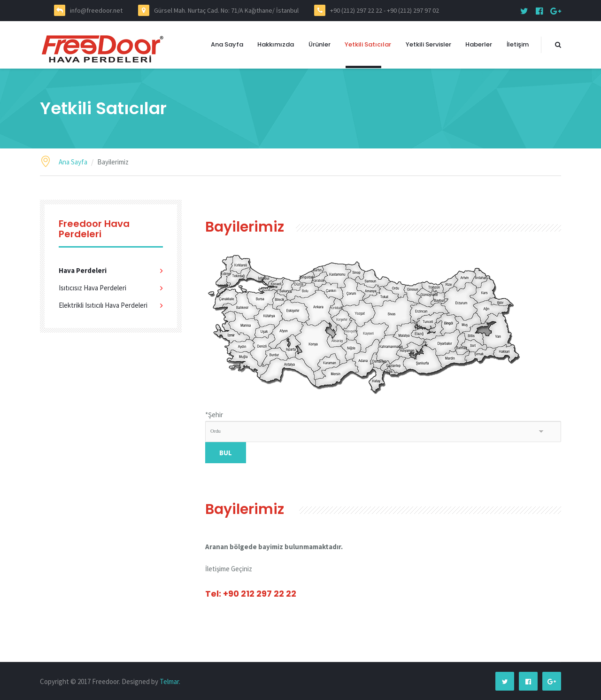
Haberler (479, 44)
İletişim (518, 44)
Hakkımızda (276, 44)
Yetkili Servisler (428, 44)
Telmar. (170, 681)
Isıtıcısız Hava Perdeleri (92, 288)
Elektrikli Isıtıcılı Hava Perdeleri (103, 305)
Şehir (214, 415)
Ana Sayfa (227, 44)
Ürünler (320, 44)
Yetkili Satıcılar (368, 44)
